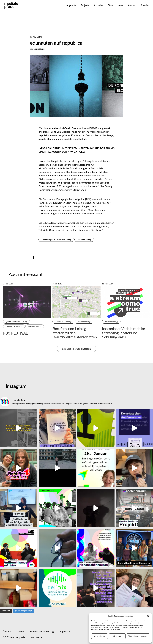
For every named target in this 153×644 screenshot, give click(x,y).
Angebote (71, 5)
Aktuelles (99, 5)
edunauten (53, 128)
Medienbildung (84, 240)
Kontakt (132, 5)
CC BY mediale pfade (14, 637)
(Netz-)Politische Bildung (17, 322)
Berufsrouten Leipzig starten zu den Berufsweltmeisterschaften (75, 333)
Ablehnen (117, 636)
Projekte (85, 5)
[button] (148, 616)
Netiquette (36, 637)
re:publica (44, 135)
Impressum (65, 631)
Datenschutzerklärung (42, 631)
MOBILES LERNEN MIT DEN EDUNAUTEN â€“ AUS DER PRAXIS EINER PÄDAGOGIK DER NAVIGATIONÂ (76, 150)
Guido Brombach (74, 128)
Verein (21, 631)
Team (111, 5)
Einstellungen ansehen (138, 636)
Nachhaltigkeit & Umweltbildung (56, 240)
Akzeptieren (100, 636)
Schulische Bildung (14, 326)
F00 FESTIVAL (15, 333)
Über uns (7, 631)
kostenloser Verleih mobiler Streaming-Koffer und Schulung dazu (124, 333)
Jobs (121, 5)
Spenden (145, 5)
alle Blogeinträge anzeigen (76, 349)
